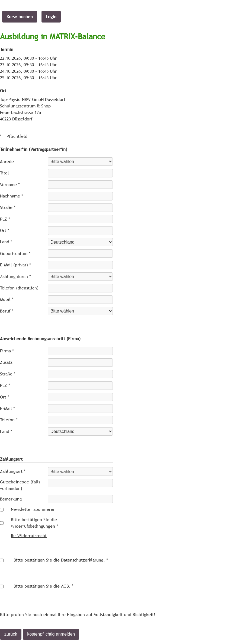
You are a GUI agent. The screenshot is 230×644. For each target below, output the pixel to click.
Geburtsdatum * (15, 254)
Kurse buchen (20, 17)
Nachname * (12, 196)
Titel (4, 173)
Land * (6, 242)
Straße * (8, 207)
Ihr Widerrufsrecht (29, 536)
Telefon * (9, 420)
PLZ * (5, 219)
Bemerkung (11, 499)
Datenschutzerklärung (82, 560)
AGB (65, 586)
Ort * (5, 230)
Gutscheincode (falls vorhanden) (20, 485)
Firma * (7, 351)
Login (51, 17)
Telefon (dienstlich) (19, 288)
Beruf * (7, 311)
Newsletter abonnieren (33, 509)
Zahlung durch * (15, 277)
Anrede (7, 162)
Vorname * (10, 185)
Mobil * (7, 299)
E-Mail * (7, 408)
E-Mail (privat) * (15, 265)
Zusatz (6, 362)
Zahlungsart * (13, 471)
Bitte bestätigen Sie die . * (61, 560)
